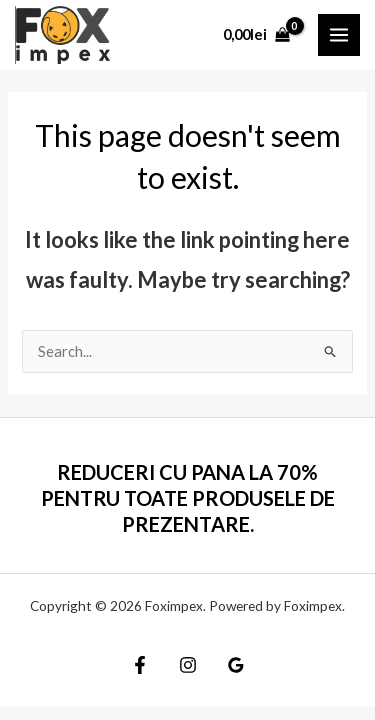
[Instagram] (188, 665)
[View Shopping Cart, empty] (256, 34)
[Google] (236, 665)
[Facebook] (140, 665)
